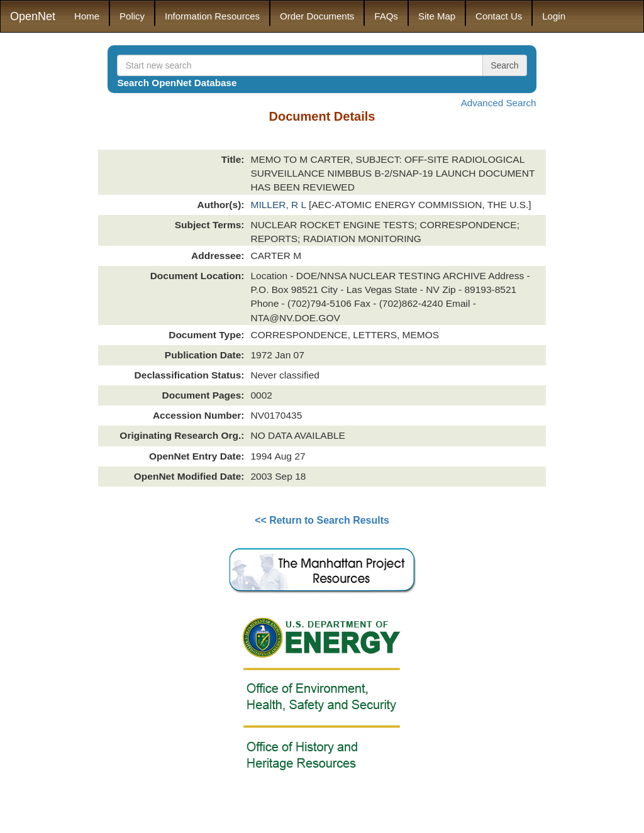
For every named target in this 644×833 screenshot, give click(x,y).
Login (554, 16)
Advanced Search (499, 103)
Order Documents (317, 16)
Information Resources (212, 16)
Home (87, 16)
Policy (132, 16)
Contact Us (499, 16)
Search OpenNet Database (177, 83)
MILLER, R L (279, 205)
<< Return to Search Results (322, 520)
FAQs (386, 16)
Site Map (437, 16)
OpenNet (33, 16)
